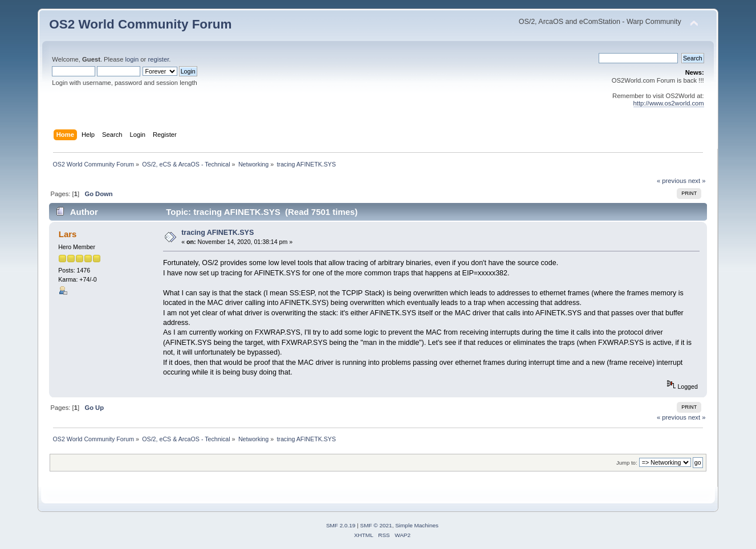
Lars (68, 234)
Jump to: (627, 463)
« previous (672, 181)
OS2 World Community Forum (140, 24)
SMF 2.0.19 (341, 525)
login (132, 59)
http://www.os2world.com (669, 103)
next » (697, 181)
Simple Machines (417, 525)
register (158, 59)
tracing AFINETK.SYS (218, 233)
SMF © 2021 (376, 525)
